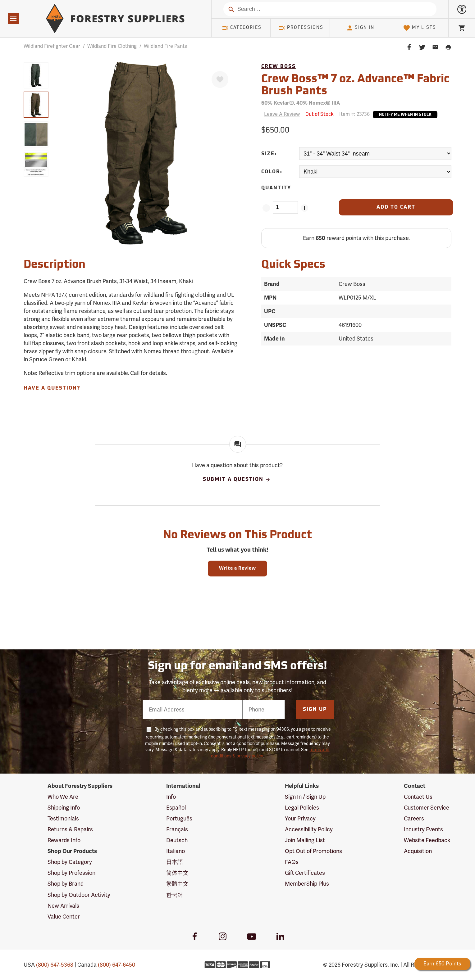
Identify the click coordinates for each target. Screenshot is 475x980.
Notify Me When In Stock (405, 115)
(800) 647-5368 (55, 965)
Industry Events (423, 829)
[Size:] (375, 154)
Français (177, 829)
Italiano (176, 851)
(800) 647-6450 (116, 965)
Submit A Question (237, 480)
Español (176, 808)
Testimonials (63, 819)
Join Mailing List (305, 840)
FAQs (292, 862)
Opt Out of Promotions (313, 851)
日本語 (175, 862)
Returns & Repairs (70, 829)
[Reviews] (281, 114)
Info (171, 797)
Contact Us (418, 797)
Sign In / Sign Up (305, 797)
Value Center (64, 917)
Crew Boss (279, 67)
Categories (242, 28)
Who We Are (63, 797)
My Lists (420, 28)
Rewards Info (64, 840)
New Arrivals (63, 906)
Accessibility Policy (309, 829)
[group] (36, 75)
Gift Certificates (305, 873)
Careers (414, 819)
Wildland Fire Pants (165, 46)
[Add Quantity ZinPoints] (304, 208)
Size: (269, 154)
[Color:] (375, 172)
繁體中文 (177, 884)
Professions (301, 28)
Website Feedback (427, 840)
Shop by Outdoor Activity (79, 895)
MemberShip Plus (307, 884)
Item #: (354, 114)
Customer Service (427, 808)
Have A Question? (52, 388)
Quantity (276, 188)
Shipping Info (64, 808)
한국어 (175, 895)
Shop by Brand (66, 884)
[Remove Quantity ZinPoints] (266, 208)
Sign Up (315, 710)
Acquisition (418, 851)
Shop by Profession (71, 873)
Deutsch (177, 840)
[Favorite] (220, 79)
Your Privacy (300, 819)
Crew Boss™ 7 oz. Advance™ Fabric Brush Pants (355, 86)
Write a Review (237, 569)
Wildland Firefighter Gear (52, 46)
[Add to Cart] (396, 207)
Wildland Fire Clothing (112, 46)
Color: (272, 172)
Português (179, 819)
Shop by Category (70, 862)
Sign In (360, 28)
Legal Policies (302, 808)
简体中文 (177, 873)
